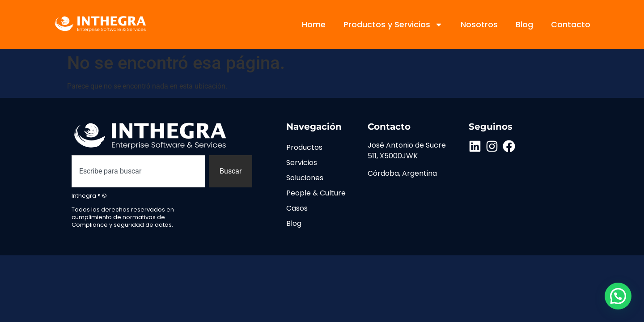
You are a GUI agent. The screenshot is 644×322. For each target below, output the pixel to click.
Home (314, 24)
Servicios (302, 163)
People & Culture (316, 193)
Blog (524, 24)
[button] (618, 296)
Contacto (571, 24)
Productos (304, 147)
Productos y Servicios (393, 25)
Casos (297, 208)
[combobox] (138, 171)
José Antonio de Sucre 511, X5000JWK (407, 150)
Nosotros (479, 24)
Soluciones (305, 178)
